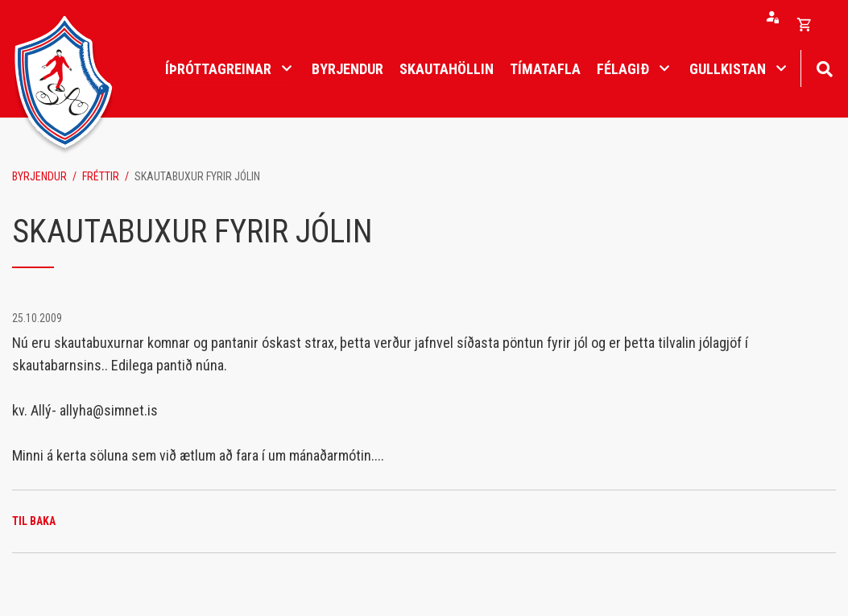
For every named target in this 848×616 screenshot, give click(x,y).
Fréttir (101, 176)
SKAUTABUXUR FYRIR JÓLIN (197, 176)
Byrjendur (39, 176)
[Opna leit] (824, 67)
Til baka (34, 521)
